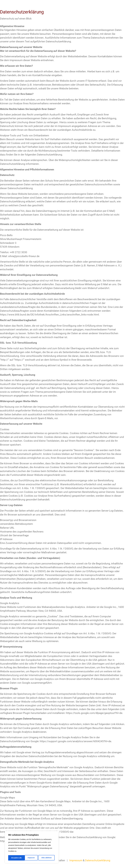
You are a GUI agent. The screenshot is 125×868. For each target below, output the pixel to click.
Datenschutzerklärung (98, 860)
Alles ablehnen (30, 858)
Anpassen (14, 858)
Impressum (76, 860)
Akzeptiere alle (47, 858)
